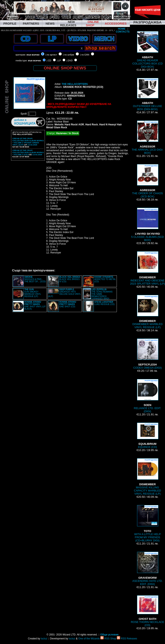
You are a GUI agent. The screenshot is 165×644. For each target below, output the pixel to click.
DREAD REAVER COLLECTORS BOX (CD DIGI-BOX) (147, 50)
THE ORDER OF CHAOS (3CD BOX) (147, 181)
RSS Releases (127, 639)
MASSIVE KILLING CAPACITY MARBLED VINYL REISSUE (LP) (147, 477)
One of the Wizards (89, 639)
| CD (49, 60)
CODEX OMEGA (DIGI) (147, 354)
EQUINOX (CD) (147, 436)
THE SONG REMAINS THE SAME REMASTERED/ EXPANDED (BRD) (102, 294)
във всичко (33, 55)
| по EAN (85, 55)
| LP (59, 60)
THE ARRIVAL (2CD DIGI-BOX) (147, 137)
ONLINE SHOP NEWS (65, 68)
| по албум (69, 55)
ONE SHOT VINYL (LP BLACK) (35, 305)
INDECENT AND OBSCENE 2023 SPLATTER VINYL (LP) (147, 268)
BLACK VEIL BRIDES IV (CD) (70, 279)
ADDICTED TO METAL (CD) (105, 279)
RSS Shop (108, 639)
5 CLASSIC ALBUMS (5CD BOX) (147, 225)
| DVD (70, 60)
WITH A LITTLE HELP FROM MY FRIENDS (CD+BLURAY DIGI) (147, 524)
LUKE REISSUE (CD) (105, 303)
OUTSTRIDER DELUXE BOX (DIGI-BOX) (147, 94)
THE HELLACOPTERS (75, 84)
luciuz (44, 639)
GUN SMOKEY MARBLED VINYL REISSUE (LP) (33, 293)
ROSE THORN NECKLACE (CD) (147, 611)
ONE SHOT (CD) (68, 304)
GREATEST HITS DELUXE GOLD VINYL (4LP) (64, 293)
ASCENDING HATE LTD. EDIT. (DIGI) (148, 569)
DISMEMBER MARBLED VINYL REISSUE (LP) (148, 312)
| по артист (51, 55)
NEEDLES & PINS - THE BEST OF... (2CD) (35, 279)
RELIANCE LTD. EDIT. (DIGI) (148, 396)
